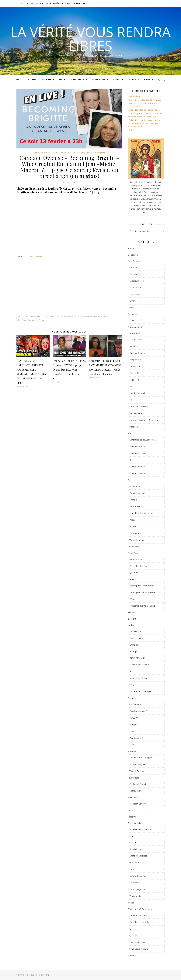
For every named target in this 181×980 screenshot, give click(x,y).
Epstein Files (135, 373)
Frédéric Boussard (138, 915)
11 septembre (136, 339)
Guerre (131, 579)
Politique (132, 751)
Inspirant (132, 619)
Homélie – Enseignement (141, 513)
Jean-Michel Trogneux (27, 320)
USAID (132, 301)
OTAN (132, 599)
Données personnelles (140, 664)
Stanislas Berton (137, 942)
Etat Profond (62, 153)
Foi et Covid (135, 506)
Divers (68, 3)
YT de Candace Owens (33, 257)
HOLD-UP (134, 718)
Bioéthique (133, 255)
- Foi (130, 130)
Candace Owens (43, 153)
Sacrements (135, 533)
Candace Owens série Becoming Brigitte (93, 316)
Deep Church (135, 360)
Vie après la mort (137, 540)
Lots (132, 869)
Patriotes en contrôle (139, 922)
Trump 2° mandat (138, 473)
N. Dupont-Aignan (138, 764)
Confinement (135, 704)
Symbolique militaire (139, 949)
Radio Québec (136, 413)
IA (130, 671)
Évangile (133, 500)
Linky (132, 685)
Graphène (134, 862)
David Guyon (135, 631)
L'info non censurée (139, 407)
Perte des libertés (138, 566)
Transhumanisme (136, 823)
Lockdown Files (137, 281)
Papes (132, 520)
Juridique (132, 625)
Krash (132, 320)
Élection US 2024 (137, 453)
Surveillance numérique (140, 691)
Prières (133, 526)
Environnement (135, 327)
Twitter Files (135, 294)
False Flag (134, 380)
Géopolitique (134, 547)
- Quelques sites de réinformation (144, 110)
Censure (133, 267)
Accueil (20, 3)
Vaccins (29, 3)
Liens (84, 3)
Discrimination (136, 849)
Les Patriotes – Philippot (141, 758)
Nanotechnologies (138, 876)
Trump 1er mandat (138, 467)
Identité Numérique (139, 678)
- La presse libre (135, 107)
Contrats (134, 842)
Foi (37, 3)
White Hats (45, 3)
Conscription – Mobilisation (142, 586)
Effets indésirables (138, 856)
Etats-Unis (78, 153)
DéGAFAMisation (137, 658)
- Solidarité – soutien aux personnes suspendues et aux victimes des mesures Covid (145, 123)
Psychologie (133, 778)
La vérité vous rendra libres (91, 39)
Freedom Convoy (137, 804)
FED (131, 386)
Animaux (132, 248)
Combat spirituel (137, 493)
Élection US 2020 (137, 446)
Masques (134, 724)
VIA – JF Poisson (137, 771)
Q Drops (133, 935)
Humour (131, 612)
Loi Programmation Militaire (142, 592)
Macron (42, 320)
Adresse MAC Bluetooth (141, 829)
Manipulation (135, 791)
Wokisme (100, 153)
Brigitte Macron (50, 316)
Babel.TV (134, 346)
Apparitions (135, 486)
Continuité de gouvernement (143, 440)
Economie (132, 314)
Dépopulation (136, 366)
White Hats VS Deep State (140, 909)
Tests (132, 745)
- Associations (134, 96)
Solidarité (132, 817)
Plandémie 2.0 (136, 738)
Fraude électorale (138, 393)
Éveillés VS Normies (139, 784)
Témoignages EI (137, 889)
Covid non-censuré (138, 711)
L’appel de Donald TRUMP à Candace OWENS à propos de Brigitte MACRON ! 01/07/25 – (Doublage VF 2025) (69, 370)
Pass (132, 731)
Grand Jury (134, 645)
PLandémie (133, 698)
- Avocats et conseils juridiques (142, 103)
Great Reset (134, 553)
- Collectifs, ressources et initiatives (144, 100)
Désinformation (135, 261)
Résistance (133, 797)
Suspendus (135, 883)
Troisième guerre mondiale (142, 606)
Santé (130, 810)
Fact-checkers (136, 274)
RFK (131, 460)
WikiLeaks (134, 427)
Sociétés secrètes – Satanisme (144, 420)
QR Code (134, 573)
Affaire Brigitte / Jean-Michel (29, 316)
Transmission (136, 896)
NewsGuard (135, 287)
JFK (131, 400)
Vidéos (77, 3)
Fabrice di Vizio (136, 638)
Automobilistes (136, 559)
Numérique (58, 3)
